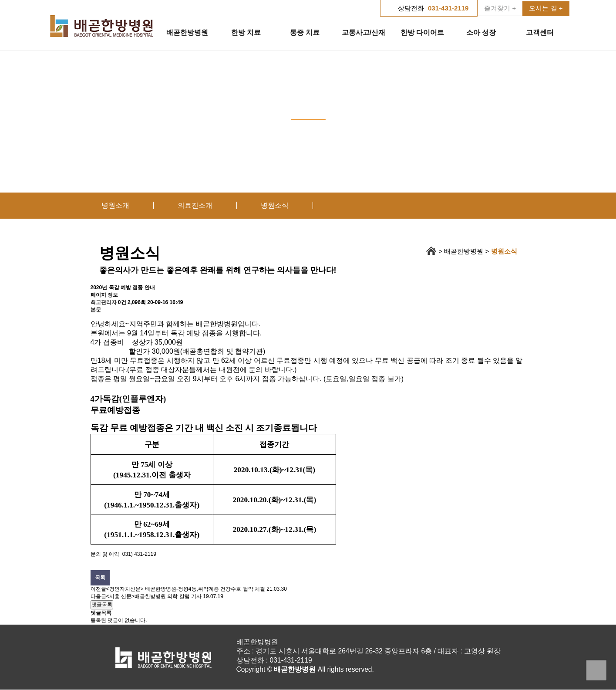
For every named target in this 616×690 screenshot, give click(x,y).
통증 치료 (305, 32)
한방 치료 (246, 32)
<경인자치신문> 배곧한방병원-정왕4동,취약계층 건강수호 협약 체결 (186, 589)
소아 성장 (481, 32)
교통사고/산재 (364, 32)
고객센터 (540, 32)
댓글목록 (102, 605)
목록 (100, 578)
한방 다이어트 (422, 32)
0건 (122, 302)
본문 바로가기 (0, 0)
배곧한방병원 (187, 32)
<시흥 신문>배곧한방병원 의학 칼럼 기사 (154, 596)
